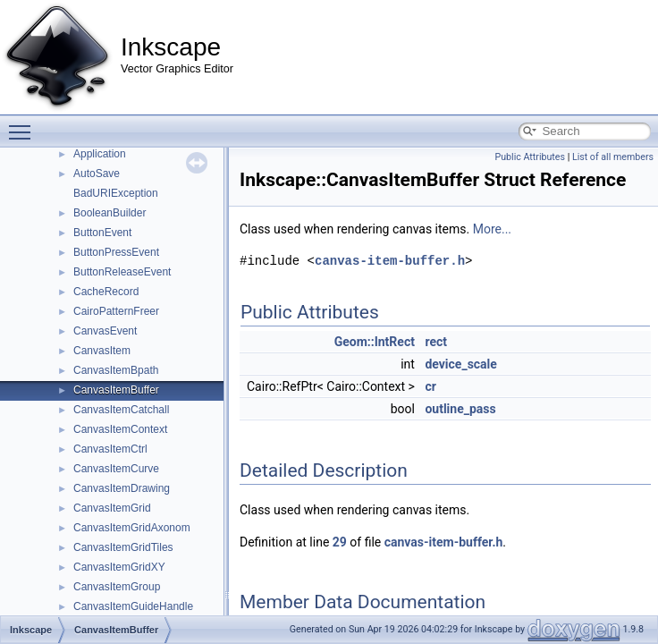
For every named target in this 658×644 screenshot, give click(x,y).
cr (430, 386)
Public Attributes (530, 157)
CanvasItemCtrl (110, 449)
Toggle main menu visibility (24, 124)
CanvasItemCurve (116, 469)
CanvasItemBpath (116, 370)
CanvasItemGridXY (119, 567)
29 (340, 542)
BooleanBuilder (110, 213)
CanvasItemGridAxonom (132, 528)
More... (492, 229)
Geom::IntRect (375, 342)
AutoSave (97, 174)
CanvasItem (102, 351)
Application (100, 154)
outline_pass (460, 409)
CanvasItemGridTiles (123, 547)
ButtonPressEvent (116, 252)
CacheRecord (106, 292)
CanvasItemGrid (112, 508)
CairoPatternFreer (116, 311)
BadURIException (116, 193)
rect (436, 342)
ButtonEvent (102, 233)
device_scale (460, 364)
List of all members (613, 157)
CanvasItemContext (120, 429)
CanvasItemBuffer (116, 390)
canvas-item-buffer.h (390, 261)
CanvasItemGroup (117, 587)
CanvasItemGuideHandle (133, 606)
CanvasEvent (105, 331)
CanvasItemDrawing (122, 488)
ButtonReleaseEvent (122, 272)
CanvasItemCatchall (121, 410)
